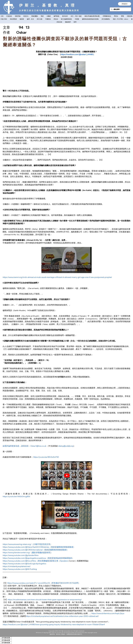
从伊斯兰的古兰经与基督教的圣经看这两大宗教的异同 (49, 10)
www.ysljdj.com (68, 631)
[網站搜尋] (120, 9)
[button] (125, 4)
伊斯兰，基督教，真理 (48, 5)
